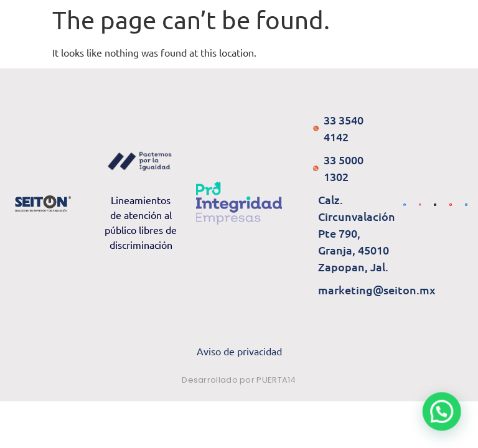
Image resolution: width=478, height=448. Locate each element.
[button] (441, 411)
